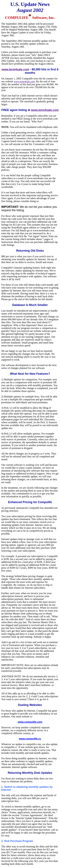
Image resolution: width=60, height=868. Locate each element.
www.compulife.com (30, 722)
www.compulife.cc (30, 739)
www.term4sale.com (15, 69)
